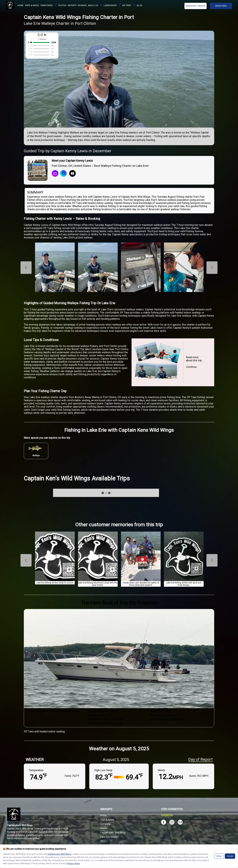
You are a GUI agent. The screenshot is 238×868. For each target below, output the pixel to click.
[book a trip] (55, 174)
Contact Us (167, 815)
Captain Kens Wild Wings (59, 854)
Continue (191, 367)
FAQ (102, 841)
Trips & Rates (107, 820)
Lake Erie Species (109, 837)
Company (105, 824)
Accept (230, 856)
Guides (104, 828)
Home (103, 815)
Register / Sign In (196, 6)
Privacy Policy (74, 863)
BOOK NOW (221, 6)
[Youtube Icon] (71, 174)
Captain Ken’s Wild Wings (113, 833)
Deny (219, 856)
